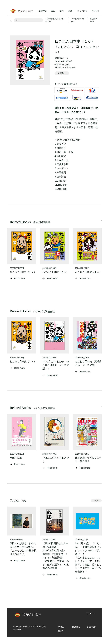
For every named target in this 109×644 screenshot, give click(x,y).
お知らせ (95, 11)
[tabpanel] (22, 254)
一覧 (96, 501)
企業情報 (42, 11)
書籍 (62, 11)
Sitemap (91, 627)
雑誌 (53, 11)
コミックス (82, 11)
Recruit (76, 627)
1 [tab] (101, 221)
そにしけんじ (64, 47)
